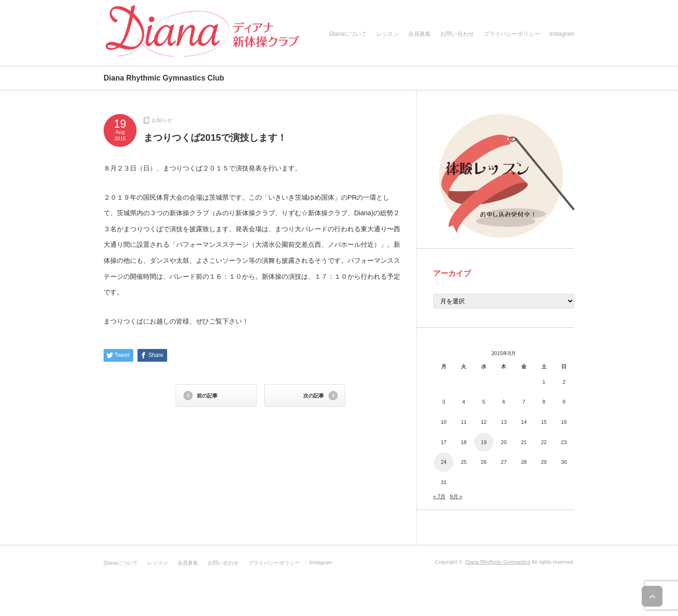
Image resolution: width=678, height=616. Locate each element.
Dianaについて (348, 34)
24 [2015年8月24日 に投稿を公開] (444, 462)
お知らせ (162, 120)
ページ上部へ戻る (658, 596)
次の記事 (314, 396)
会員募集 (420, 34)
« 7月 (439, 496)
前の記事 (207, 396)
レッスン (387, 34)
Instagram (562, 34)
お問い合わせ (457, 34)
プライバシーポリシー (512, 34)
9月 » (456, 496)
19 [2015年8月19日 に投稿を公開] (484, 442)
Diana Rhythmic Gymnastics (498, 562)
